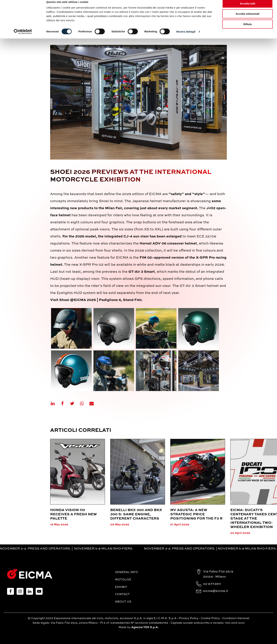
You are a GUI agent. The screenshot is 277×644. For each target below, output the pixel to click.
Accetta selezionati (247, 19)
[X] (74, 403)
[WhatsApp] (84, 403)
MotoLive (123, 580)
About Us (123, 602)
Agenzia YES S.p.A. (145, 627)
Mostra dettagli (186, 37)
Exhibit (121, 587)
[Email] (94, 403)
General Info (126, 572)
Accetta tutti (248, 9)
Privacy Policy (189, 618)
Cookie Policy (210, 618)
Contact (122, 594)
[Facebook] (65, 403)
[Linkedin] (55, 403)
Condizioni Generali (236, 618)
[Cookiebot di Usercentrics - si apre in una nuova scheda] (23, 37)
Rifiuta (248, 30)
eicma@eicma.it (216, 591)
